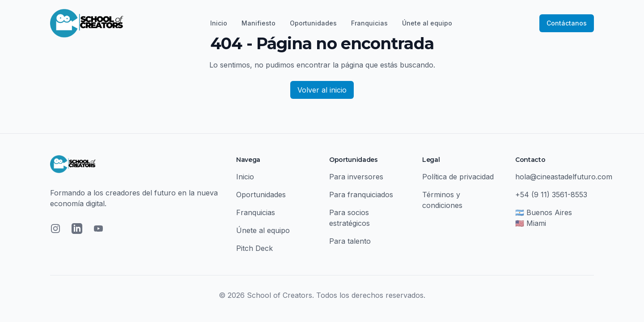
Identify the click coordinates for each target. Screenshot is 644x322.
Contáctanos (567, 23)
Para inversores (356, 177)
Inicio (219, 23)
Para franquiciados (361, 195)
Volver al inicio (322, 90)
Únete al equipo (427, 23)
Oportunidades (313, 23)
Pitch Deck (254, 248)
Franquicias (369, 23)
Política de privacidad (458, 177)
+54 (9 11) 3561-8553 (551, 195)
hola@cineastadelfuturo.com (564, 177)
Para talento (350, 241)
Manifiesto (258, 23)
